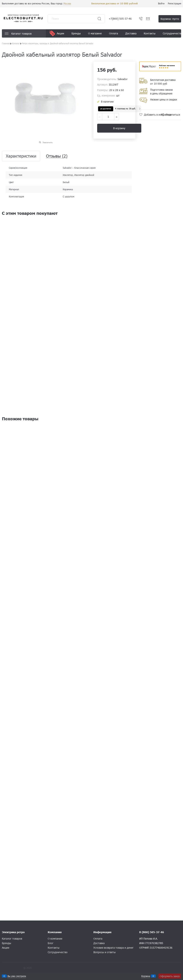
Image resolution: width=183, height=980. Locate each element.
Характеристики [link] (21, 156)
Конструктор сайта (12, 968)
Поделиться (173, 115)
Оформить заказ (170, 976)
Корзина (146, 976)
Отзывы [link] (57, 156)
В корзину (119, 128)
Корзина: (170, 19)
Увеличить (48, 142)
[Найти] (99, 19)
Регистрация (175, 3)
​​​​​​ (160, 70)
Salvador (123, 79)
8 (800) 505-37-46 (152, 932)
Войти (161, 3)
